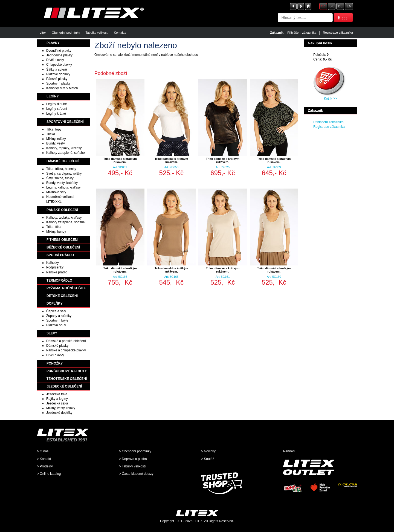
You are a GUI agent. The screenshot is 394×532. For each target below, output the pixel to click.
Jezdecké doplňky (59, 413)
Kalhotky (53, 263)
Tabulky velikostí (97, 33)
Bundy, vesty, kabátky (62, 183)
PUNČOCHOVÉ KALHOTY (67, 371)
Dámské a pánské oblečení (66, 341)
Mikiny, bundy (56, 232)
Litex (43, 33)
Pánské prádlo (57, 272)
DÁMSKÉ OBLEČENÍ (63, 161)
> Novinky (208, 451)
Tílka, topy (54, 129)
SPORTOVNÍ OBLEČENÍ (65, 122)
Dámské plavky (57, 346)
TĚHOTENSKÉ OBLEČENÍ (67, 379)
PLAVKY (53, 43)
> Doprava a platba (133, 459)
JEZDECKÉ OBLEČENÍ (64, 386)
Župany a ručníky (59, 316)
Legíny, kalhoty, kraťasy (63, 187)
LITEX (198, 521)
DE (340, 6)
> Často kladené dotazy (136, 474)
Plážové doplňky (58, 74)
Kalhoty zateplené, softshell (66, 153)
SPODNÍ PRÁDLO (60, 255)
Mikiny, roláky (56, 139)
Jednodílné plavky (59, 55)
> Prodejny (45, 466)
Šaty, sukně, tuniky (60, 178)
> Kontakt (44, 459)
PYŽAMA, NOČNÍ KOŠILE (66, 288)
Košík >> (330, 99)
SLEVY (52, 333)
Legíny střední (57, 109)
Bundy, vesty (56, 143)
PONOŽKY (55, 363)
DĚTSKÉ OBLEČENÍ (62, 296)
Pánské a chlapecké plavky (66, 350)
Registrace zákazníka (338, 33)
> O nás (43, 451)
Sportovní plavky (58, 83)
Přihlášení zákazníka (302, 33)
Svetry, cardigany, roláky (64, 174)
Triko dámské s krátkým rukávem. (120, 160)
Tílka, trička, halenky (61, 169)
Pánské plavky (57, 79)
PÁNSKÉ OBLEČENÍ (62, 210)
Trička (51, 134)
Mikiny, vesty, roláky (61, 408)
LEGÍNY (53, 96)
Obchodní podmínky (66, 33)
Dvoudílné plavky (59, 51)
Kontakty (120, 33)
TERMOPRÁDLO (59, 281)
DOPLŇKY (55, 303)
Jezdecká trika (57, 394)
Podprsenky (55, 267)
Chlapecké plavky (59, 65)
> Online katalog (49, 474)
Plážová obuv (56, 325)
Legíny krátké (56, 114)
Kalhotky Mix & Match (62, 88)
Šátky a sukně (57, 70)
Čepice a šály (56, 311)
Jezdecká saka (57, 403)
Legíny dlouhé (57, 104)
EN (349, 6)
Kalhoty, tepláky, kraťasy (64, 148)
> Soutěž (208, 459)
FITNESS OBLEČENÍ (62, 240)
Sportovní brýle (57, 320)
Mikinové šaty (56, 192)
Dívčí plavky (55, 60)
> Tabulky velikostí (132, 466)
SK (332, 6)
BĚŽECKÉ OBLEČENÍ (63, 247)
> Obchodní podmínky (135, 451)
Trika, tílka (54, 227)
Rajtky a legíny (57, 399)
